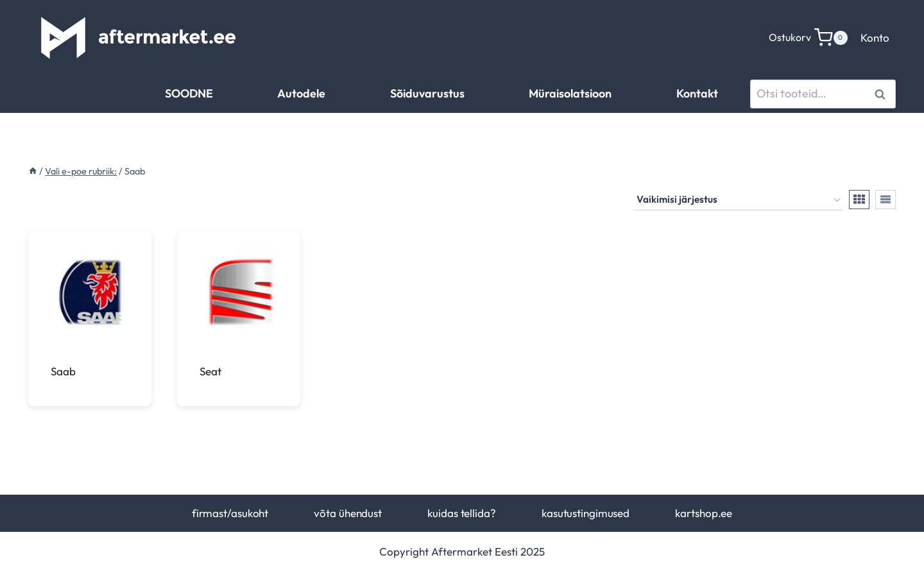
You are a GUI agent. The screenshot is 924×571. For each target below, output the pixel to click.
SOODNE (189, 93)
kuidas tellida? (461, 513)
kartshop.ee (704, 513)
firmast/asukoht (230, 513)
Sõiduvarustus (427, 93)
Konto (875, 38)
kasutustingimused (586, 513)
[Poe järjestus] (738, 200)
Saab (63, 371)
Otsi (882, 94)
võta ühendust (348, 513)
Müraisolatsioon (570, 93)
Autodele (301, 93)
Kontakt (697, 93)
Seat (210, 371)
